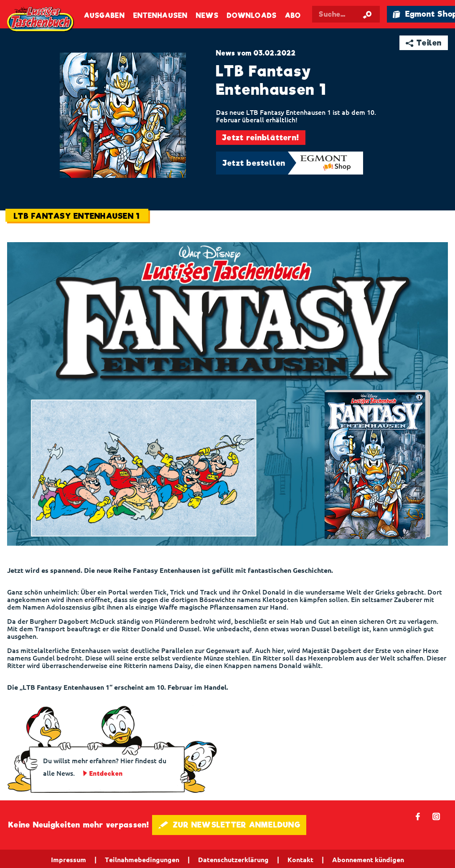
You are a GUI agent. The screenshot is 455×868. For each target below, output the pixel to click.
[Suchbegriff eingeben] (346, 14)
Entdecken (106, 774)
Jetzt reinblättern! (261, 138)
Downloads (252, 16)
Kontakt (300, 860)
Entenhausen (160, 16)
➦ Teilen (424, 43)
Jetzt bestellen (254, 163)
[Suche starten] (368, 14)
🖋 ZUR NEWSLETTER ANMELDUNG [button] (229, 825)
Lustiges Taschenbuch (41, 20)
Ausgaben (104, 16)
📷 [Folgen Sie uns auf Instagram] (436, 816)
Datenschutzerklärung (233, 860)
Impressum (69, 860)
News (207, 16)
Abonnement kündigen (368, 860)
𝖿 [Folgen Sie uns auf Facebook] (418, 816)
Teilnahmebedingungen (142, 860)
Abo (293, 16)
